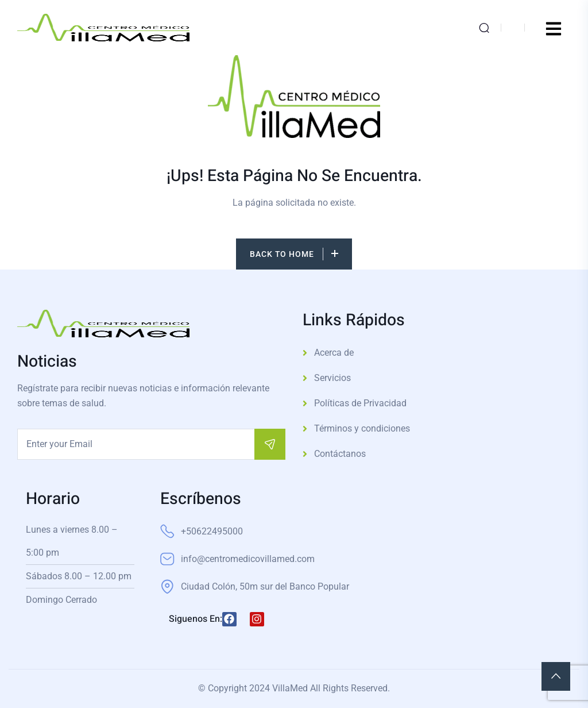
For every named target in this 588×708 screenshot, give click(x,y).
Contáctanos (340, 454)
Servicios (332, 378)
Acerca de (334, 353)
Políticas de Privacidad (360, 403)
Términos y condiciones (362, 428)
